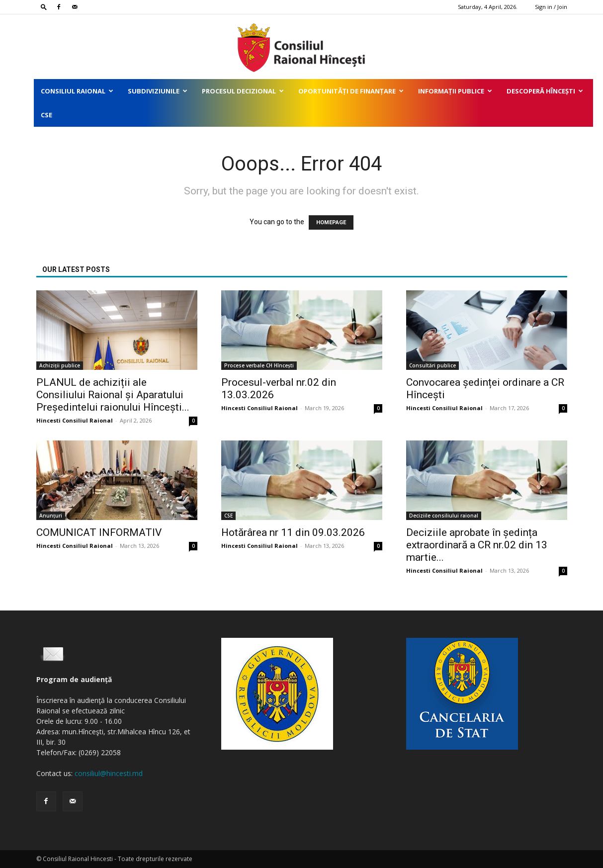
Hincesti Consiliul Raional (75, 420)
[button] (44, 7)
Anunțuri (51, 516)
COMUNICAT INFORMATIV (99, 532)
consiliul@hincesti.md (109, 773)
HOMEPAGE (331, 222)
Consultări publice (432, 365)
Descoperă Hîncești (545, 91)
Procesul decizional (243, 91)
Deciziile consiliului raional (444, 516)
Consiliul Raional (77, 91)
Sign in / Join (551, 7)
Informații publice (455, 91)
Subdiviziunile (158, 91)
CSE (46, 115)
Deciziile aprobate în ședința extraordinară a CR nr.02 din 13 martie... (477, 545)
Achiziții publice (60, 365)
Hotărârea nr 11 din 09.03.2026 (293, 532)
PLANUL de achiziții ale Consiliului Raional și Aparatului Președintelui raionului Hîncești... (113, 395)
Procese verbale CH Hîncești (259, 365)
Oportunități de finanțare (351, 91)
